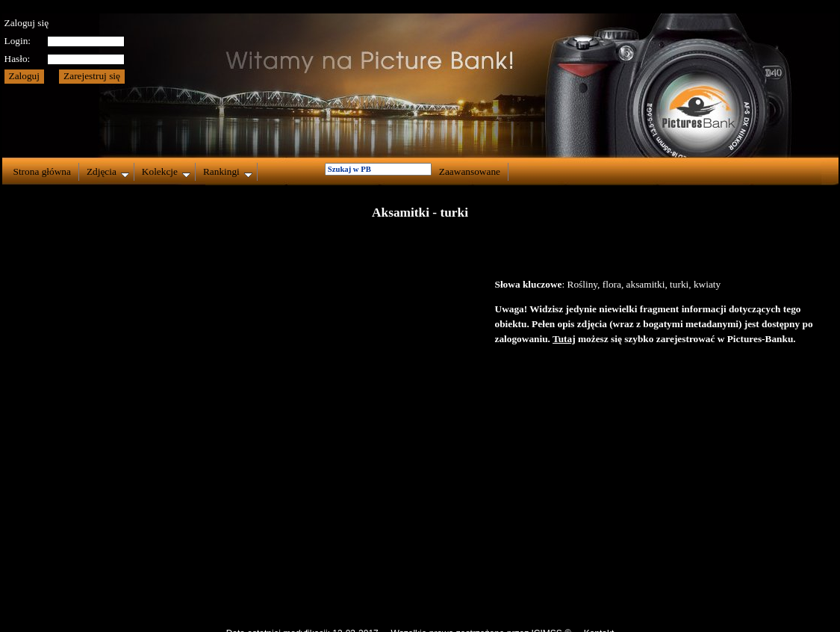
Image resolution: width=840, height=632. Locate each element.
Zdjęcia (108, 172)
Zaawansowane (470, 171)
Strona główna (42, 171)
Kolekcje (166, 172)
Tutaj (564, 339)
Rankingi (228, 172)
